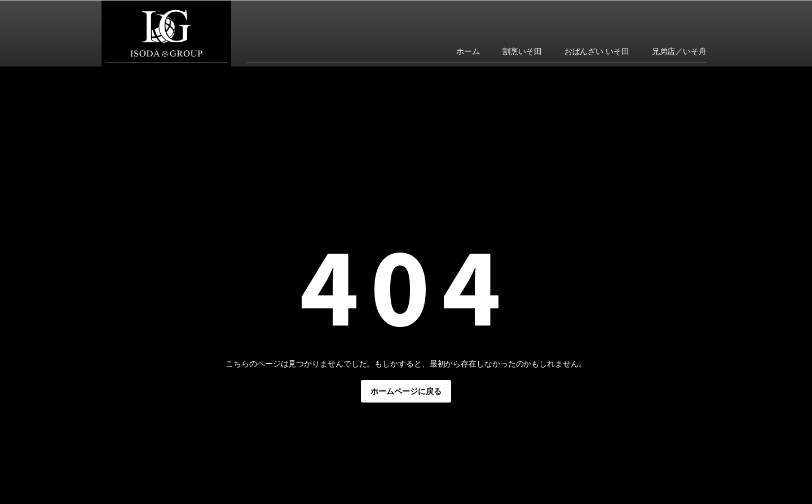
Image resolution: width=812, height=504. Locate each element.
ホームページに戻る (406, 391)
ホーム (468, 51)
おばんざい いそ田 (597, 51)
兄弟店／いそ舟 (679, 51)
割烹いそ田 (522, 51)
